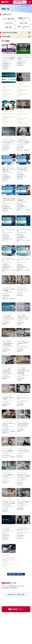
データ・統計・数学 (9, 19)
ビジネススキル (9, 23)
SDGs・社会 (23, 23)
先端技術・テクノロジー (23, 19)
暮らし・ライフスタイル (23, 27)
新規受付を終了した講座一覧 (16, 574)
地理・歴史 (9, 27)
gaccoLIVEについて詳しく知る (16, 594)
